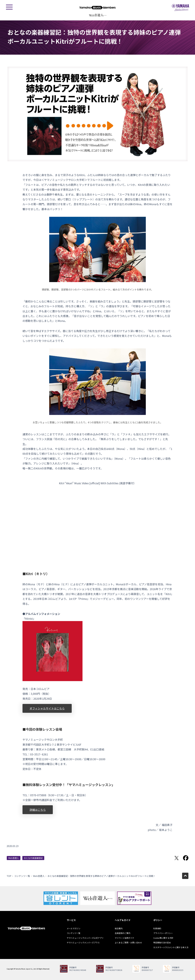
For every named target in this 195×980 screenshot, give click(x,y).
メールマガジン (74, 928)
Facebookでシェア (186, 858)
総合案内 (119, 928)
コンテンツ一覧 (22, 876)
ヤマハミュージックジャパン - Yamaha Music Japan (180, 8)
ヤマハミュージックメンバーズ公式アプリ (85, 938)
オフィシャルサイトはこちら (47, 708)
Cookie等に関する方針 (163, 938)
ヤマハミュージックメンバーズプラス (83, 943)
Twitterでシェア (177, 858)
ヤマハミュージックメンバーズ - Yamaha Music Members (97, 8)
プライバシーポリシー (163, 933)
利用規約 (157, 928)
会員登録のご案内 (123, 933)
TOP (9, 876)
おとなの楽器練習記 (33, 858)
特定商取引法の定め (162, 943)
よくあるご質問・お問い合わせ (128, 943)
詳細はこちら (38, 810)
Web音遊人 (14, 858)
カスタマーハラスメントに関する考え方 (171, 947)
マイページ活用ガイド (124, 938)
